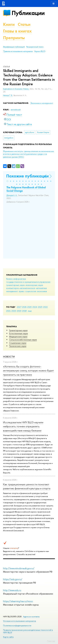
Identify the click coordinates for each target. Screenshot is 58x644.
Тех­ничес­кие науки (18, 346)
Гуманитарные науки (18, 330)
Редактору (51, 641)
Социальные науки (18, 343)
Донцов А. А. (12, 195)
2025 (29, 307)
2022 (45, 307)
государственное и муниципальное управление (28, 282)
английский (16, 110)
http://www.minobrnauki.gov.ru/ (19, 568)
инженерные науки (34, 285)
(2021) (29, 154)
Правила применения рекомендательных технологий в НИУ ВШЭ (28, 631)
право (22, 291)
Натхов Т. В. (8, 95)
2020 (14, 311)
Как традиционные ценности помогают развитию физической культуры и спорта (27, 486)
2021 (8, 311)
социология (31, 291)
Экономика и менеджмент (42, 103)
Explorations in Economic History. (16, 89)
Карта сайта (8, 637)
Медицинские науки (18, 336)
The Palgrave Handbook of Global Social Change (26, 189)
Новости (9, 357)
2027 (19, 307)
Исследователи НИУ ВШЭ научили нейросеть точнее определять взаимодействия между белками (23, 426)
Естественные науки (18, 333)
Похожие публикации (27, 176)
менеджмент (12, 291)
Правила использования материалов (18, 51)
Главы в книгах (17, 31)
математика (41, 288)
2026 (24, 307)
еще (30, 311)
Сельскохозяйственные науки (23, 340)
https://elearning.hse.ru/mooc (18, 601)
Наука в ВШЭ (40, 51)
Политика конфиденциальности (17, 626)
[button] (7, 181)
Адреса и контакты (31, 617)
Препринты (14, 38)
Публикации (28, 13)
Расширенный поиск (35, 47)
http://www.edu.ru (12, 590)
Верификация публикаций (14, 47)
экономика (42, 291)
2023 (40, 307)
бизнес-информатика (16, 279)
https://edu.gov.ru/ (13, 579)
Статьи (24, 24)
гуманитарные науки (15, 285)
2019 (19, 311)
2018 (24, 311)
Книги (9, 24)
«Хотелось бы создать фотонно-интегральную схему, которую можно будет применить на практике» (29, 370)
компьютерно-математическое (21, 288)
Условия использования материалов (20, 621)
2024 (35, 307)
